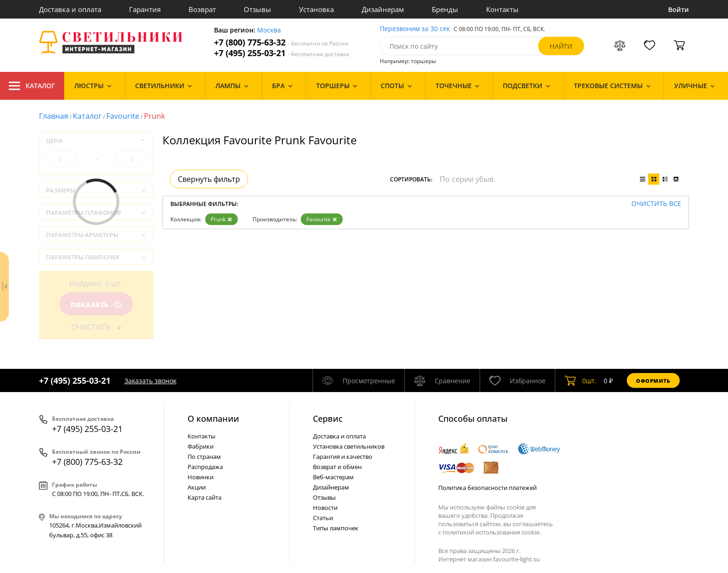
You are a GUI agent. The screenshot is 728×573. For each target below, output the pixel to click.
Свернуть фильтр (209, 179)
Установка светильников (349, 446)
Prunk (221, 219)
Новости (325, 508)
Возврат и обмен (337, 467)
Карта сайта (205, 497)
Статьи (323, 518)
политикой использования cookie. (492, 532)
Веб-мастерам (333, 477)
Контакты (502, 9)
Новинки (201, 477)
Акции (197, 487)
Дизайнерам (383, 9)
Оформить (653, 381)
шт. (581, 380)
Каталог (32, 86)
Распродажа (205, 467)
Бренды (445, 9)
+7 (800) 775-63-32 (281, 42)
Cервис (328, 418)
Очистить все (656, 204)
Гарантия (145, 9)
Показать (96, 305)
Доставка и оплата (70, 9)
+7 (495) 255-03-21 (282, 53)
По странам (204, 457)
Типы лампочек (336, 528)
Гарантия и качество (343, 457)
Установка (316, 9)
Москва (269, 30)
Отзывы (257, 9)
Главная (54, 116)
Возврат (202, 9)
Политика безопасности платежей (487, 488)
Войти (679, 10)
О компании (213, 418)
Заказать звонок (150, 381)
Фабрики (201, 446)
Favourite (123, 116)
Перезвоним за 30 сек (415, 29)
